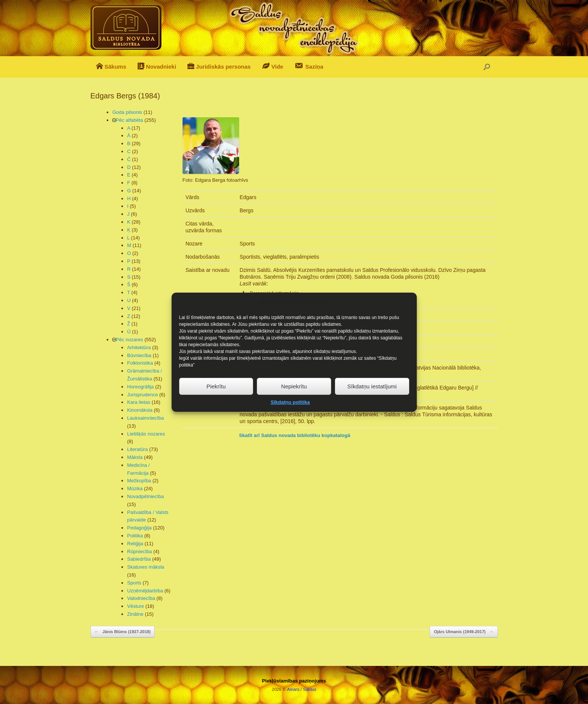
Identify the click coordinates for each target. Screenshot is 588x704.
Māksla (135, 457)
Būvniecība (139, 355)
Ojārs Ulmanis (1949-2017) (464, 632)
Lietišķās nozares (146, 434)
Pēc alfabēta (129, 120)
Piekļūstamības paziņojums (294, 681)
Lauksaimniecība (146, 418)
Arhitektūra (139, 347)
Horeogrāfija (140, 387)
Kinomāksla (140, 410)
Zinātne (135, 614)
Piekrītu (216, 400)
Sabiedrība (139, 559)
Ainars (293, 689)
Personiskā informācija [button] (269, 293)
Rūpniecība (140, 551)
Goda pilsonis (127, 112)
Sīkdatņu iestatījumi (372, 400)
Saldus (309, 689)
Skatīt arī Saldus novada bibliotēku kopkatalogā (295, 435)
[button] (487, 67)
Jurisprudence (143, 395)
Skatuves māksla (146, 567)
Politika (135, 536)
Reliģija (135, 544)
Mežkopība (139, 481)
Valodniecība (141, 598)
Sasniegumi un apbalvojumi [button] (275, 302)
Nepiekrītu (294, 400)
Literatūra (137, 449)
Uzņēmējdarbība (145, 591)
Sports (134, 583)
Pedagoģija (139, 528)
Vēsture (136, 606)
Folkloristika (140, 363)
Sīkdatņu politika (290, 416)
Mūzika (135, 489)
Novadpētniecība (146, 496)
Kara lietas (139, 402)
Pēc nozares (129, 340)
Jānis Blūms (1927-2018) (123, 632)
